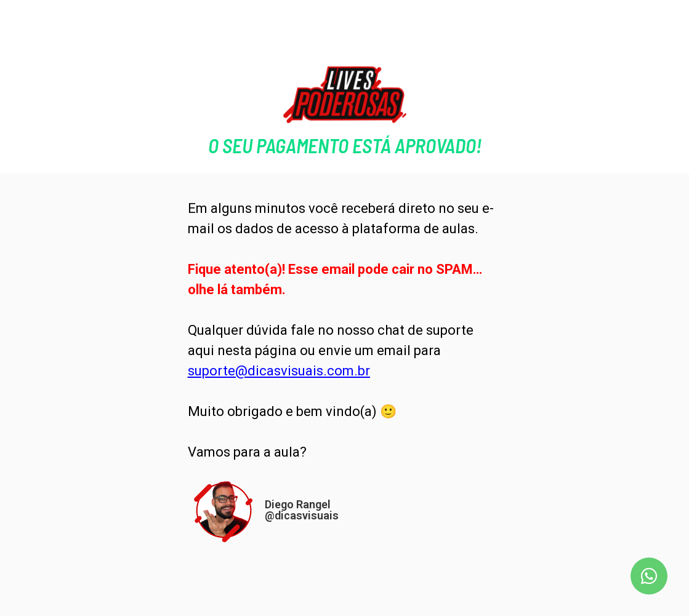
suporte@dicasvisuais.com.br (279, 371)
